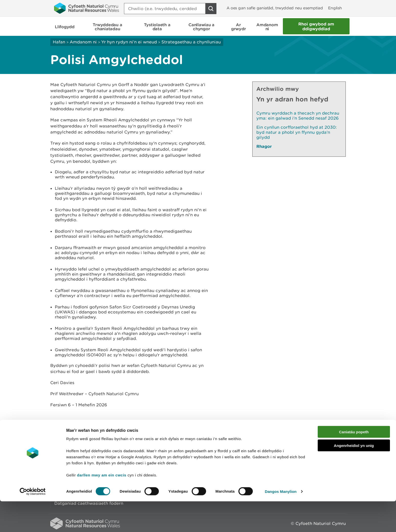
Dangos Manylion (281, 522)
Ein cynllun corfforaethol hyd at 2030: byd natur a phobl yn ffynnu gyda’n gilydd (297, 132)
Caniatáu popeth (354, 462)
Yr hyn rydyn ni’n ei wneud (129, 42)
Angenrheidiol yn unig (354, 476)
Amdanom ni (83, 42)
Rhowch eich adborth (159, 436)
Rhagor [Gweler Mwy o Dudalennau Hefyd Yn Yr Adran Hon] (264, 146)
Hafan (59, 42)
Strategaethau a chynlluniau (191, 42)
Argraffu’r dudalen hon (322, 436)
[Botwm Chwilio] (211, 9)
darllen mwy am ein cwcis (102, 506)
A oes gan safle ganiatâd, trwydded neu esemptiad (275, 8)
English (335, 8)
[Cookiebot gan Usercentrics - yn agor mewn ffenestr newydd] (33, 522)
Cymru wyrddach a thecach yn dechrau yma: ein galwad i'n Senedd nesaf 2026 (298, 116)
